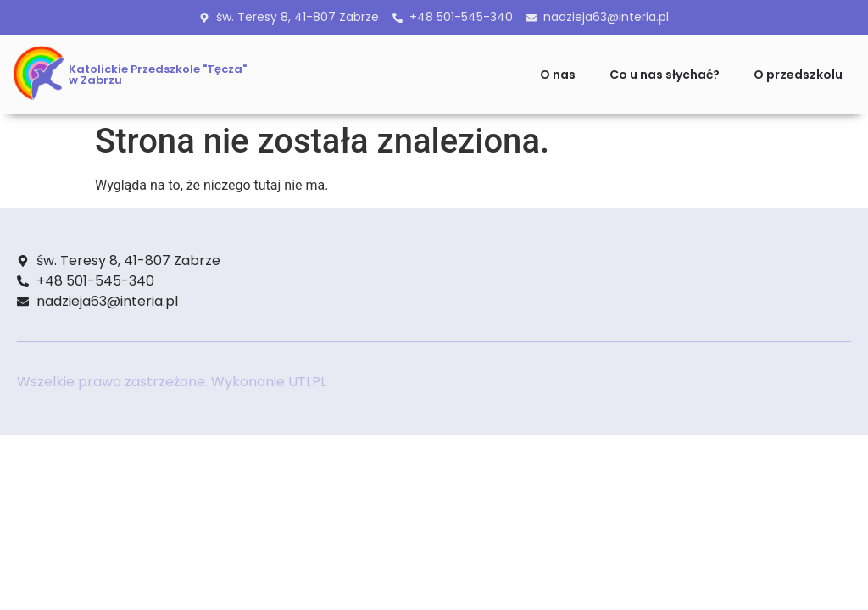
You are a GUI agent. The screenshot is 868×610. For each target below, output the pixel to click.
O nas (558, 75)
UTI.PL (307, 382)
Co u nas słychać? (665, 75)
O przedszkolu (798, 75)
